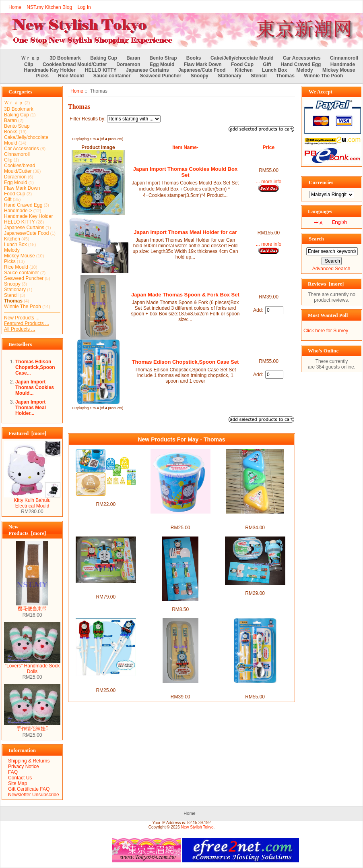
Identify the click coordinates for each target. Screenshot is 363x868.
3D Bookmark (65, 58)
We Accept (321, 92)
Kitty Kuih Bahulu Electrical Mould (32, 501)
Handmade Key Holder (50, 70)
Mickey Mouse (339, 70)
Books (194, 58)
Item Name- (185, 147)
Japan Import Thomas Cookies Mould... (35, 387)
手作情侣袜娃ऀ (32, 726)
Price (269, 147)
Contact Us (20, 778)
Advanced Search (331, 269)
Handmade (343, 64)
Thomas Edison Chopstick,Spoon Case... (35, 367)
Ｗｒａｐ (31, 58)
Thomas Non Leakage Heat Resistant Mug (180, 519)
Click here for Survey (326, 331)
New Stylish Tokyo (197, 827)
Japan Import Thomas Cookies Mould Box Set (185, 172)
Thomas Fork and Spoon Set (180, 604)
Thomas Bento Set (255, 588)
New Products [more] (27, 530)
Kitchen (244, 70)
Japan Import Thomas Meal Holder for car (185, 232)
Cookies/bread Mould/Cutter (75, 64)
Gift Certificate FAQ (29, 789)
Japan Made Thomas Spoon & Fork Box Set (185, 295)
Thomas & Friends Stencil (106, 499)
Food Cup (242, 64)
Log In (84, 7)
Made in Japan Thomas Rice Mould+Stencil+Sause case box (106, 588)
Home (15, 7)
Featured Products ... (27, 323)
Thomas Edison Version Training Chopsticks (106, 682)
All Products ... (20, 329)
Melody (304, 70)
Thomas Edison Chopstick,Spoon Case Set (186, 362)
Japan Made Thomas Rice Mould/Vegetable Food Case (255, 519)
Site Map (18, 783)
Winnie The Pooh (323, 76)
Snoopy (200, 76)
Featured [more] (27, 433)
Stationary (230, 76)
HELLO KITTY (101, 70)
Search (316, 239)
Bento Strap (163, 58)
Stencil (259, 76)
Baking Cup (104, 58)
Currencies (321, 182)
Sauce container (112, 76)
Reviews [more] (326, 284)
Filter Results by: (88, 119)
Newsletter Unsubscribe (34, 795)
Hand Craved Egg (301, 64)
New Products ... (22, 318)
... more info (269, 182)
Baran (133, 58)
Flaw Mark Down (203, 64)
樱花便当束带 (32, 606)
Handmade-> (18, 211)
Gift (267, 64)
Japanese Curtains (147, 70)
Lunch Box (274, 70)
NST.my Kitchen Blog (49, 7)
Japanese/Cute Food (202, 70)
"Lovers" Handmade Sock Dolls (32, 666)
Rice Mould (71, 76)
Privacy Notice (24, 766)
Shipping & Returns (29, 761)
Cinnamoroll (344, 58)
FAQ (13, 772)
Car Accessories (302, 58)
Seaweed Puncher (161, 76)
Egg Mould (162, 64)
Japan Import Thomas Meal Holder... (31, 408)
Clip (29, 64)
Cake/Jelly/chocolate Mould (242, 58)
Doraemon (128, 64)
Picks (42, 76)
